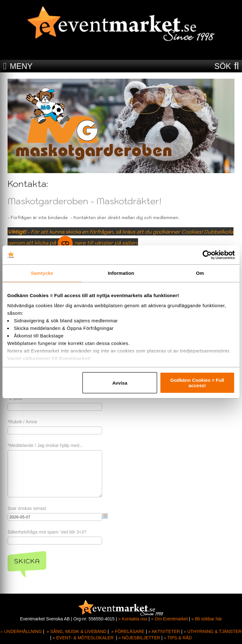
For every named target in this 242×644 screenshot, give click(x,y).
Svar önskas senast (27, 508)
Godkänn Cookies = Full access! (197, 383)
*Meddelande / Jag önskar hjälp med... (45, 445)
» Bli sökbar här (207, 619)
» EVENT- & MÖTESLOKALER (83, 638)
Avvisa (120, 383)
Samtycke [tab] (42, 273)
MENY (21, 66)
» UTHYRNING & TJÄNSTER (213, 631)
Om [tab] (200, 273)
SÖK (223, 66)
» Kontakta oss (133, 619)
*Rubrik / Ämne (22, 422)
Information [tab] (121, 273)
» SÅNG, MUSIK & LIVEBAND (77, 631)
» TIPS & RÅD (178, 638)
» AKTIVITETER (164, 631)
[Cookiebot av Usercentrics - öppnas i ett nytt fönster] (207, 255)
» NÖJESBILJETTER (139, 638)
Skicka (27, 561)
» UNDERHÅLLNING (21, 631)
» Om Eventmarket (169, 619)
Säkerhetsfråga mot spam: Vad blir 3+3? (47, 532)
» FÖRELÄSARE (128, 631)
